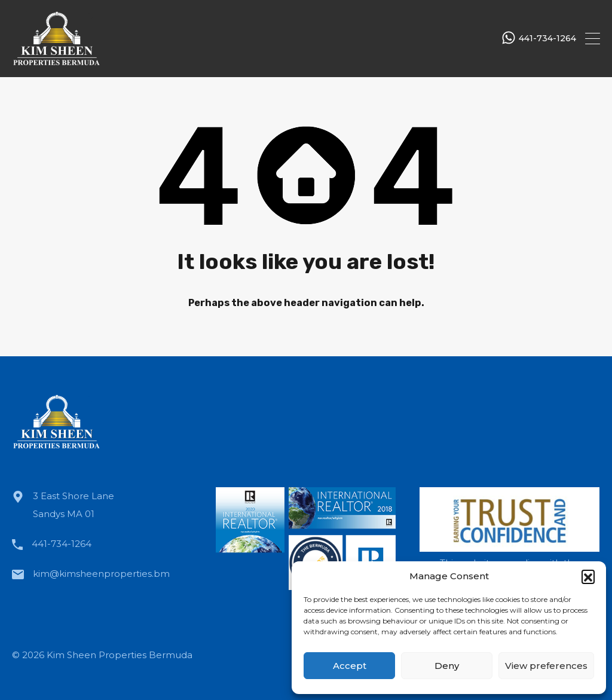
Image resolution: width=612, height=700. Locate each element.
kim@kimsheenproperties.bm (101, 574)
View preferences (546, 666)
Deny (447, 666)
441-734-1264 (547, 39)
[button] (588, 576)
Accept (350, 666)
